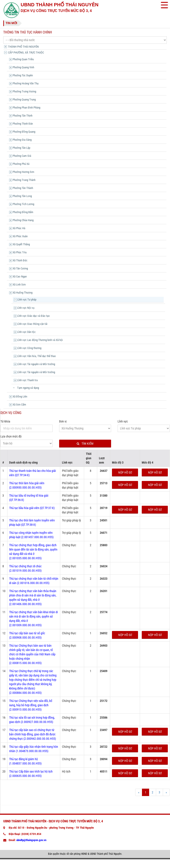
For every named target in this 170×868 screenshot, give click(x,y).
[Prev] (139, 792)
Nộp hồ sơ (125, 472)
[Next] (166, 792)
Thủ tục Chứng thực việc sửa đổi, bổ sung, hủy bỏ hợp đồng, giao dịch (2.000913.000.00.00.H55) (31, 705)
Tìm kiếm (85, 444)
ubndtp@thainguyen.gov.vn (31, 840)
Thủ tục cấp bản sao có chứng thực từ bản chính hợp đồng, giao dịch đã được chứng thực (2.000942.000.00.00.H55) (32, 734)
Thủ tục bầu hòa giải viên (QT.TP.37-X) (32, 508)
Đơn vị (63, 421)
